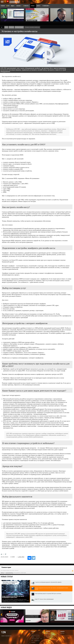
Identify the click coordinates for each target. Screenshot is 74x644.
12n (3, 632)
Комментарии (6, 567)
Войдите (2, 573)
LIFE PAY (21, 557)
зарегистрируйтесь (10, 573)
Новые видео (6, 607)
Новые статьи (7, 577)
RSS (73, 571)
